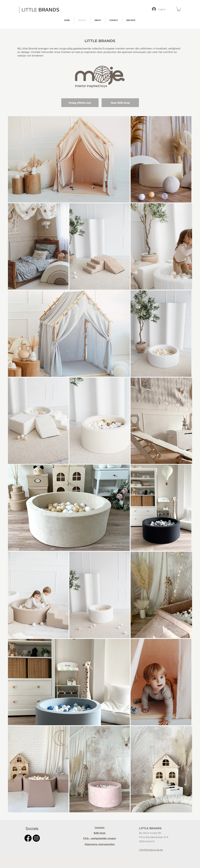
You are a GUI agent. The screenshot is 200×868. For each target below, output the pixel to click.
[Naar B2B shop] (120, 103)
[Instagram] (36, 838)
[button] (179, 9)
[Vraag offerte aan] (80, 103)
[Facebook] (28, 838)
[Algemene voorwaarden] (100, 844)
